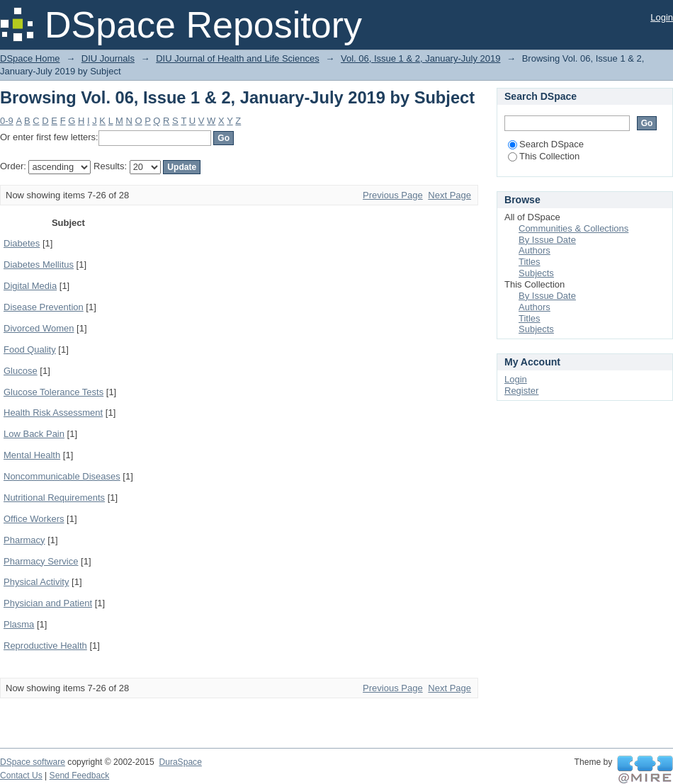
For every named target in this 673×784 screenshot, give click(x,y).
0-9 (7, 121)
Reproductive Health (45, 646)
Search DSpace (546, 144)
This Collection (544, 156)
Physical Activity (36, 582)
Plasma (19, 624)
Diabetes (22, 243)
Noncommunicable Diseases (62, 476)
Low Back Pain (34, 434)
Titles (530, 262)
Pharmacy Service (41, 561)
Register (521, 391)
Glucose (21, 371)
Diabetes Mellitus (39, 265)
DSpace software (33, 762)
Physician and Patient (48, 603)
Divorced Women (39, 328)
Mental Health (32, 455)
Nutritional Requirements (54, 498)
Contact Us (21, 776)
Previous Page (393, 195)
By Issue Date (547, 240)
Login (662, 17)
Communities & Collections (573, 228)
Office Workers (34, 519)
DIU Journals (108, 58)
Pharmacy (24, 540)
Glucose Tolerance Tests (53, 392)
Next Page (449, 195)
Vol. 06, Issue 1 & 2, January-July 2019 (420, 58)
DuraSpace (180, 762)
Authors (535, 250)
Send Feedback (80, 776)
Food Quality (30, 350)
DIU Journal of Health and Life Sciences (238, 58)
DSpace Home (30, 58)
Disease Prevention (44, 307)
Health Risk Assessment (53, 413)
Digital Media (30, 286)
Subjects (536, 273)
